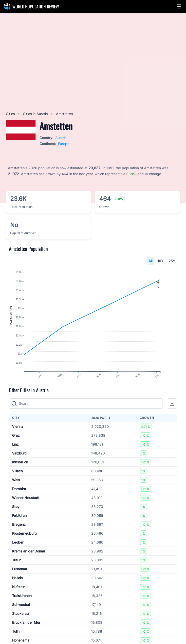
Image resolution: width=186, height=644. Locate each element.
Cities (11, 114)
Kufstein (19, 595)
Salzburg (19, 462)
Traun (17, 569)
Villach (17, 480)
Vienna (18, 435)
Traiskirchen (22, 604)
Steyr (16, 515)
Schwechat (21, 613)
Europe (64, 144)
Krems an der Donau (28, 560)
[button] (179, 6)
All (150, 261)
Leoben (18, 551)
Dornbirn (19, 497)
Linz (15, 453)
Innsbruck (20, 471)
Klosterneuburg (24, 542)
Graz (16, 444)
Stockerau (20, 622)
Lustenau (19, 578)
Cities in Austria (36, 114)
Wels (16, 489)
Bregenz (19, 533)
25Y (172, 261)
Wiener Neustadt (26, 506)
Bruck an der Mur (26, 631)
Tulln (16, 640)
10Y (160, 261)
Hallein (17, 586)
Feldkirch (19, 524)
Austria (61, 138)
